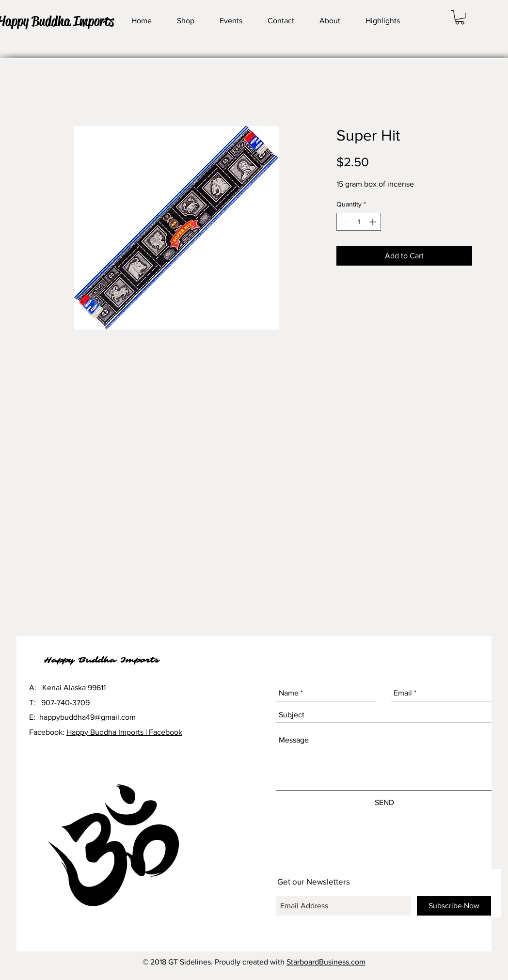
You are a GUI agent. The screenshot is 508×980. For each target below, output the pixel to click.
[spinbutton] (359, 222)
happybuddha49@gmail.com (87, 717)
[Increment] (373, 222)
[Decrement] (344, 222)
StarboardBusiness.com (326, 962)
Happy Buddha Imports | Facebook (124, 732)
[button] (460, 17)
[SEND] (384, 803)
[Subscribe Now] (454, 906)
